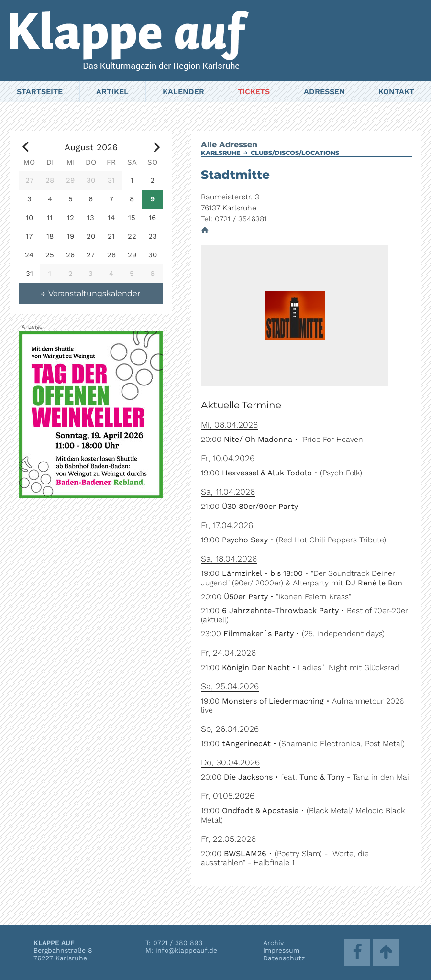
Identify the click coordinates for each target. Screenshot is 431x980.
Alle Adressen (229, 145)
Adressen (324, 92)
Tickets (254, 92)
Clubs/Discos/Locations (295, 153)
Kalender (183, 92)
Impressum (281, 950)
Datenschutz (284, 958)
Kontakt (396, 92)
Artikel (112, 92)
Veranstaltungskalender (90, 293)
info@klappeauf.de (186, 950)
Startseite (40, 92)
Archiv (273, 943)
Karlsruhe (221, 153)
